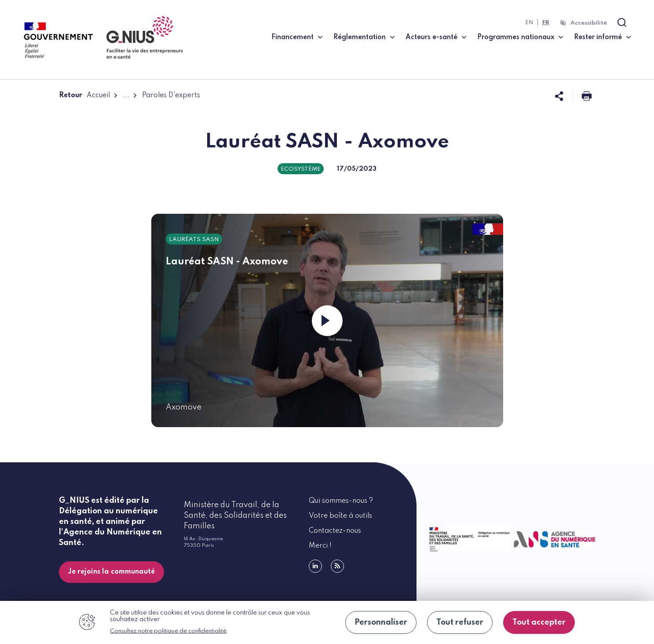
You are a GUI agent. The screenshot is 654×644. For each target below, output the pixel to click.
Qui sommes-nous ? (341, 501)
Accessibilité (589, 23)
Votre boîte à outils (340, 516)
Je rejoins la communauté (111, 572)
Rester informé (598, 37)
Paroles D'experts (171, 95)
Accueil (98, 95)
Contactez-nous (335, 531)
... (126, 95)
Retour (71, 95)
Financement (292, 37)
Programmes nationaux (516, 37)
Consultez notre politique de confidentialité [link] (168, 631)
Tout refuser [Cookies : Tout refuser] (460, 622)
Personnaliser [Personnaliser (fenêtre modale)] (381, 622)
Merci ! (320, 546)
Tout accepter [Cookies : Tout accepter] (539, 622)
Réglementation (360, 37)
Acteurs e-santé (431, 37)
